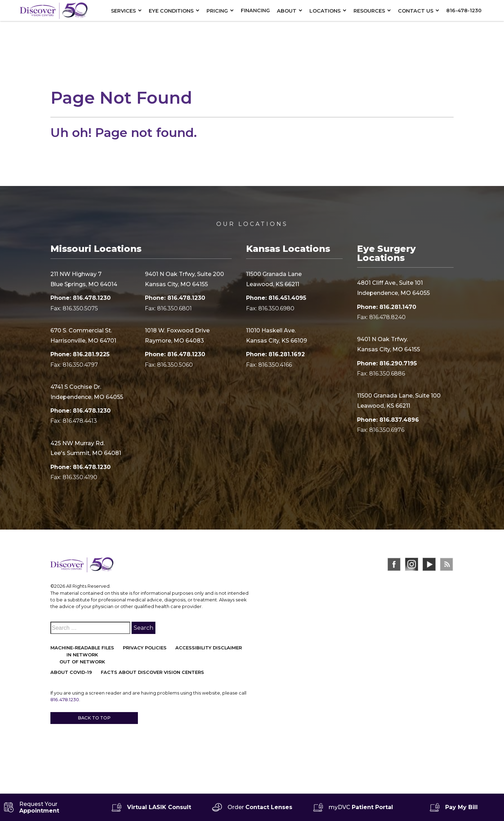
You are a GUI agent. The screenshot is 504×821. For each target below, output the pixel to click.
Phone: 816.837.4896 (388, 420)
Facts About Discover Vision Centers (152, 672)
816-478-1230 (464, 11)
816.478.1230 (65, 700)
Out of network (82, 662)
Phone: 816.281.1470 (387, 307)
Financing (255, 11)
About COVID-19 (71, 672)
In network (82, 655)
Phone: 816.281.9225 (80, 354)
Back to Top (94, 718)
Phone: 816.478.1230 (80, 298)
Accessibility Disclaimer (209, 648)
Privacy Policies (145, 648)
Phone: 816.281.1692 (275, 354)
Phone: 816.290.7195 (387, 363)
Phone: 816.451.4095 (276, 298)
